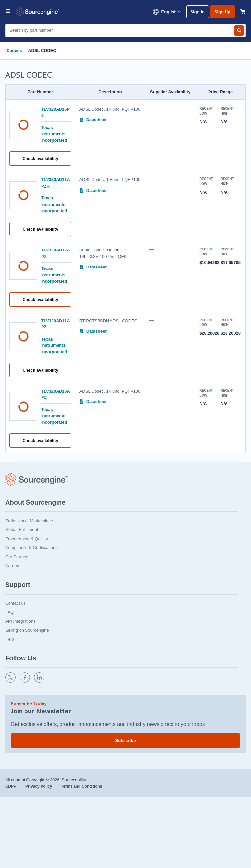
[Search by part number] (239, 30)
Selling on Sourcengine (27, 630)
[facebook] (25, 681)
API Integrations (20, 621)
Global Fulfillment (22, 530)
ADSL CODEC (42, 51)
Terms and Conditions (82, 786)
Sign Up (222, 12)
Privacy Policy (39, 786)
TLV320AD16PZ (55, 112)
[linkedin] (40, 681)
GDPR (11, 786)
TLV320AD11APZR (56, 183)
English (167, 12)
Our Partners (17, 557)
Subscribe (126, 740)
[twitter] (11, 681)
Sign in (198, 12)
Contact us (15, 603)
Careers (13, 566)
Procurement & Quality (27, 539)
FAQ (9, 612)
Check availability (40, 159)
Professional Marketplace (29, 521)
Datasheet (93, 120)
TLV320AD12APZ (56, 253)
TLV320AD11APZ (56, 324)
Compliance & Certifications (31, 548)
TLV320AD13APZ (56, 394)
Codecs (14, 51)
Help (10, 639)
